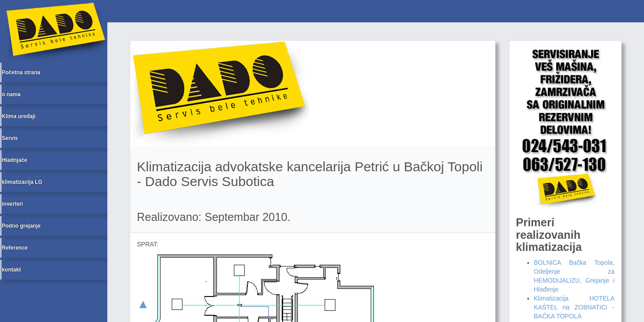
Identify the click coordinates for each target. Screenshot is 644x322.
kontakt (11, 270)
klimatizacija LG (22, 182)
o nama (11, 94)
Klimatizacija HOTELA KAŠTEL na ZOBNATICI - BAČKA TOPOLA (574, 307)
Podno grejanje (21, 226)
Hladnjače (15, 160)
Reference (15, 248)
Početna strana (21, 72)
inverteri (12, 204)
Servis (10, 138)
